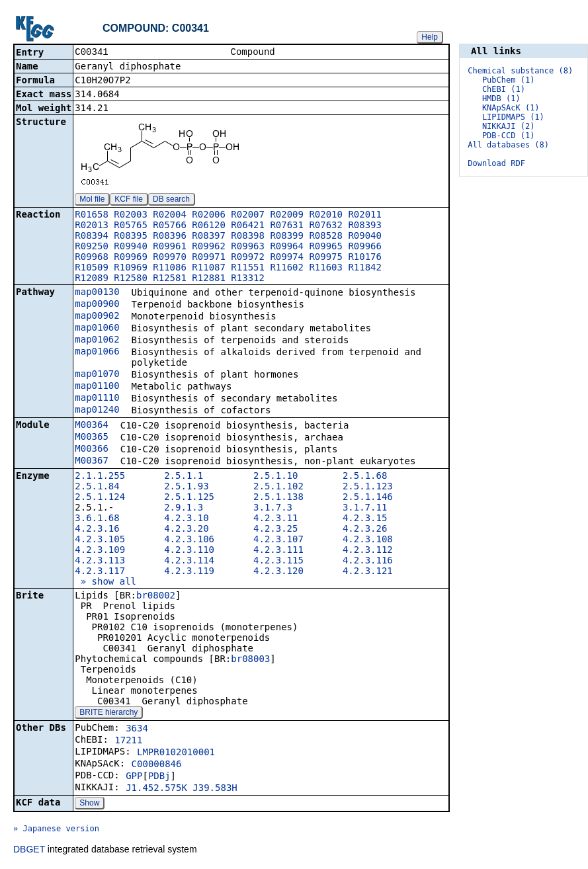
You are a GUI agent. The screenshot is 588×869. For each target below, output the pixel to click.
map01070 (97, 375)
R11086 (170, 269)
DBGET (29, 850)
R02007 (248, 216)
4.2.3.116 (368, 561)
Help (430, 37)
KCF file (129, 200)
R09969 (131, 258)
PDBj (159, 777)
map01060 (97, 329)
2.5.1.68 (365, 477)
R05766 (170, 226)
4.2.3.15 (365, 519)
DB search (171, 200)
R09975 (326, 258)
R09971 (209, 258)
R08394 (92, 237)
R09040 (365, 237)
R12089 (92, 279)
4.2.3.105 (100, 540)
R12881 (209, 279)
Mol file (92, 200)
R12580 (131, 279)
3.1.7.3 (273, 509)
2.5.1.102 (278, 487)
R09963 (248, 247)
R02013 (92, 226)
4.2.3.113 (100, 561)
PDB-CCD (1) (508, 136)
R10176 (365, 258)
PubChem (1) (508, 80)
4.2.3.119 (189, 572)
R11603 (326, 269)
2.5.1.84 (97, 487)
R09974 (287, 258)
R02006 (209, 216)
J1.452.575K (156, 789)
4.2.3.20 (186, 530)
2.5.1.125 (189, 498)
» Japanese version (56, 830)
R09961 (170, 247)
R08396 (170, 237)
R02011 (365, 216)
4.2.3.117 (100, 572)
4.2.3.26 (365, 530)
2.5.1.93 (186, 487)
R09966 (365, 247)
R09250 (92, 247)
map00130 (97, 293)
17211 (128, 741)
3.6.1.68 (97, 519)
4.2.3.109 (100, 551)
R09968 (92, 258)
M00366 (92, 450)
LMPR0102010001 (176, 753)
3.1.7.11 (365, 509)
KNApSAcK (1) (511, 108)
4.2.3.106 (189, 540)
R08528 (326, 237)
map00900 (97, 305)
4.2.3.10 (186, 519)
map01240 (97, 411)
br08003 (250, 660)
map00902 (97, 317)
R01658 (92, 216)
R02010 (326, 216)
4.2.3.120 (278, 572)
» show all (105, 583)
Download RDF (496, 163)
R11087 (209, 269)
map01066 (97, 352)
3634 (137, 729)
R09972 (248, 258)
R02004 (170, 216)
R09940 (131, 247)
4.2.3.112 (368, 551)
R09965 (326, 247)
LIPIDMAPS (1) (513, 117)
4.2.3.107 (278, 540)
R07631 (287, 226)
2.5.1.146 (368, 498)
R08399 (287, 237)
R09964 (287, 247)
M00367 (92, 462)
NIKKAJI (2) (508, 126)
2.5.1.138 (278, 498)
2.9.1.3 (184, 509)
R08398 (248, 237)
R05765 (131, 226)
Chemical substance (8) (520, 71)
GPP (134, 777)
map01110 (97, 399)
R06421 (248, 226)
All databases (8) (508, 145)
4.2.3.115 (278, 561)
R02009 (287, 216)
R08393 (365, 226)
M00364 (92, 426)
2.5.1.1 (184, 477)
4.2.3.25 (275, 530)
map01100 (97, 387)
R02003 (131, 216)
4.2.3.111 (278, 551)
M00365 (92, 438)
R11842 (365, 269)
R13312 (248, 279)
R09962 (209, 247)
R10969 (131, 269)
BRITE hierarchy (108, 714)
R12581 (170, 279)
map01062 (97, 341)
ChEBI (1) (504, 89)
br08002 (156, 597)
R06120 (209, 226)
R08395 (131, 237)
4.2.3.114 (189, 561)
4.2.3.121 (368, 572)
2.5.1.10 (275, 477)
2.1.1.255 (100, 477)
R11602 (287, 269)
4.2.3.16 (97, 530)
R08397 (209, 237)
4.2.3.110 (189, 551)
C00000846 (157, 765)
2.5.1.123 (368, 487)
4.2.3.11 (275, 519)
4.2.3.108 (368, 540)
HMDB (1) (501, 99)
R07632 (326, 226)
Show (89, 804)
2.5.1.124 (100, 498)
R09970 (170, 258)
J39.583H (215, 789)
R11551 (248, 269)
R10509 (92, 269)
